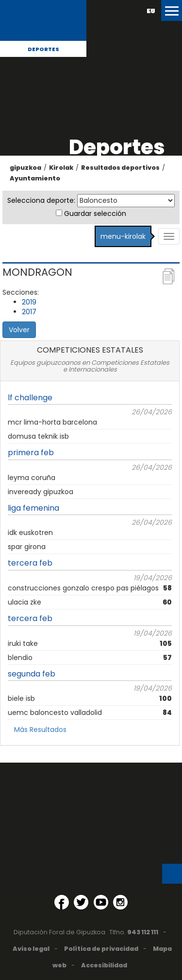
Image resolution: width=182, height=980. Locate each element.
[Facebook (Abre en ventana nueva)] (62, 902)
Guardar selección (95, 214)
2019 (29, 302)
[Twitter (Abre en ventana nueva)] (81, 902)
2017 (29, 312)
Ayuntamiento (35, 178)
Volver (19, 330)
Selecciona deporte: (41, 200)
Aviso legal (31, 949)
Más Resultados (40, 730)
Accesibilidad (104, 965)
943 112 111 (143, 932)
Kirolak (61, 168)
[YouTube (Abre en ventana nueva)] (101, 902)
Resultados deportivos (120, 168)
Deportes (43, 49)
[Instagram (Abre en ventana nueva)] (120, 902)
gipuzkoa (25, 168)
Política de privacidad (101, 949)
